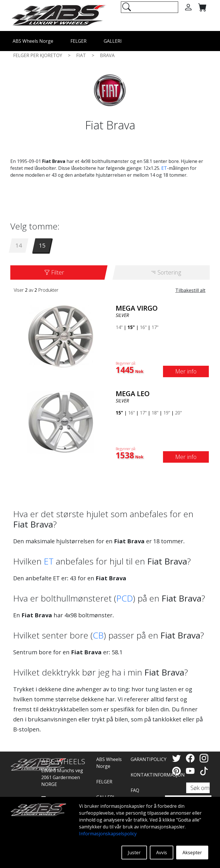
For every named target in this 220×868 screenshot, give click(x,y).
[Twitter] (178, 758)
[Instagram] (204, 758)
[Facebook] (191, 758)
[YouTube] (191, 771)
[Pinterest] (178, 771)
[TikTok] (204, 771)
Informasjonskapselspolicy (108, 834)
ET (164, 168)
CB (98, 635)
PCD (125, 598)
